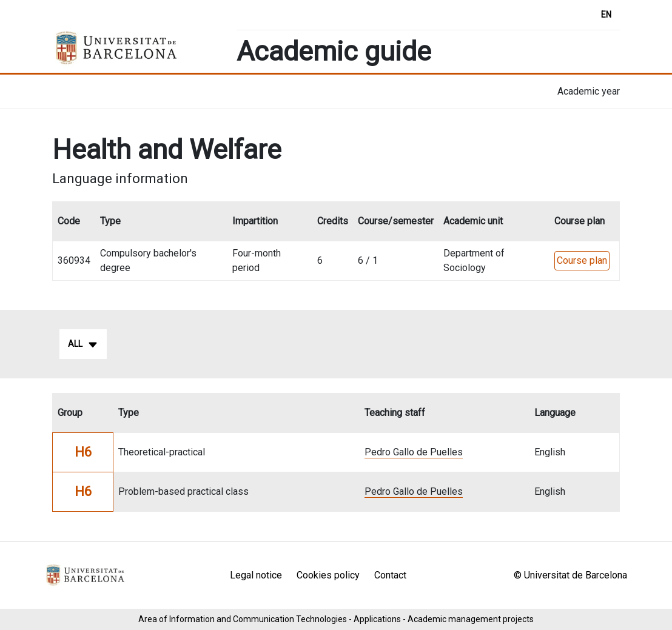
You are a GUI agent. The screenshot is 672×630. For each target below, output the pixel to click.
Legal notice (256, 575)
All (83, 344)
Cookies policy (328, 575)
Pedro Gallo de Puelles (414, 452)
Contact (390, 575)
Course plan (582, 260)
